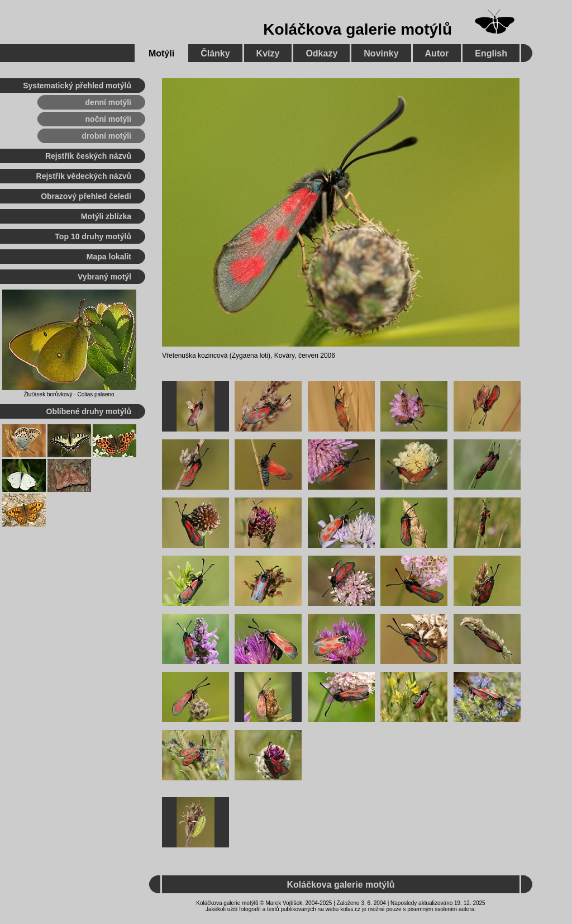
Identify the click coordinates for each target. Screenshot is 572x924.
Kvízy (268, 53)
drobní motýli (106, 136)
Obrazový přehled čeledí (86, 196)
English (491, 53)
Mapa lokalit (109, 257)
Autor (437, 53)
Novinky (381, 53)
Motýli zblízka (106, 216)
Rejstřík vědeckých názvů (84, 176)
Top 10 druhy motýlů (93, 236)
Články (215, 53)
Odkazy (321, 53)
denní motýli (108, 102)
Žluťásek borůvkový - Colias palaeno (69, 394)
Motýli (161, 53)
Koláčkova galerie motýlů (357, 29)
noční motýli (108, 119)
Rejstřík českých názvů (88, 156)
